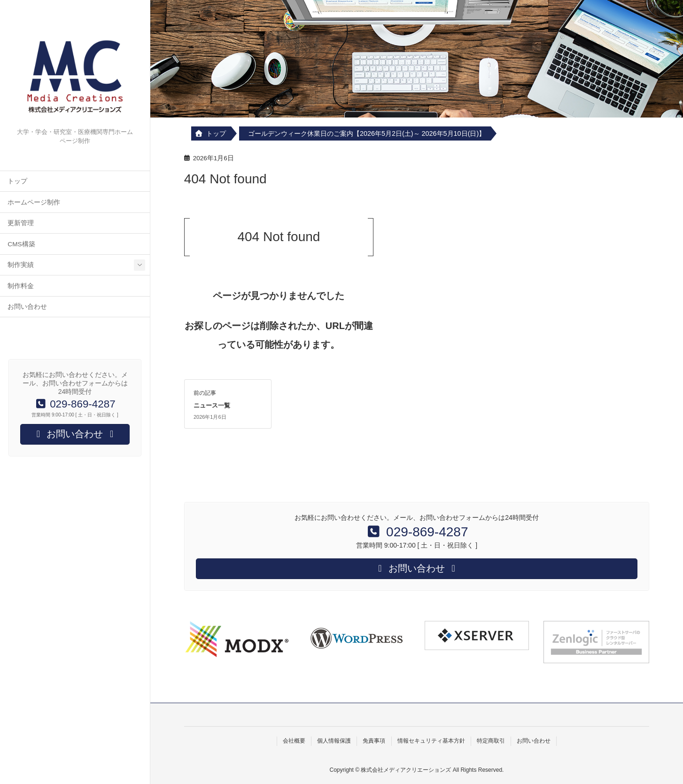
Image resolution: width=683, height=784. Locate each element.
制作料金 (21, 286)
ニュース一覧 (212, 405)
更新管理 (21, 223)
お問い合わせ (27, 307)
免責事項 (374, 741)
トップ (17, 181)
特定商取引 (491, 741)
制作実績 (21, 265)
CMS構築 (21, 244)
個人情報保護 (334, 741)
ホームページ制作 (34, 202)
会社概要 (294, 741)
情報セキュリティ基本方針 (431, 741)
